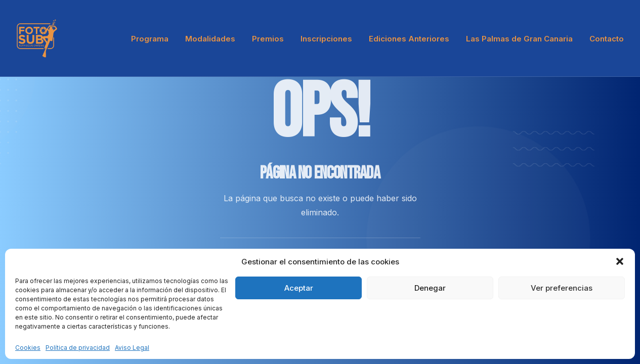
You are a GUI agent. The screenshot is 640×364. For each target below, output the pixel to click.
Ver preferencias (562, 288)
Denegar (430, 288)
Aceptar (299, 288)
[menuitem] (153, 38)
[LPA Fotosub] (37, 38)
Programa (150, 39)
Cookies (28, 348)
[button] (620, 261)
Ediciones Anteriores (409, 39)
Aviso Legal (132, 348)
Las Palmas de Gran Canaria (519, 39)
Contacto (607, 39)
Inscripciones (326, 39)
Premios (268, 39)
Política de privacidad (78, 348)
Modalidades (210, 39)
